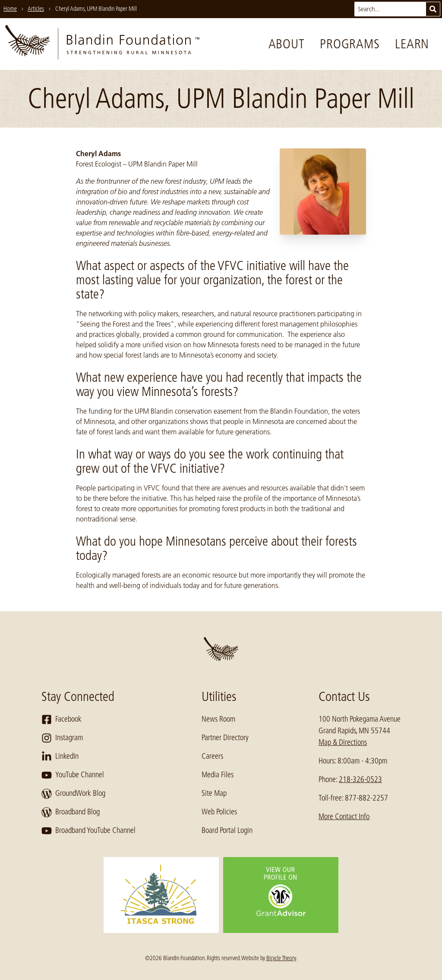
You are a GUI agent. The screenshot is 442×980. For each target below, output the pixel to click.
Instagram (62, 738)
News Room (218, 719)
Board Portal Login (227, 830)
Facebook (62, 719)
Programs (350, 44)
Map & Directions (343, 742)
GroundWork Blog (73, 794)
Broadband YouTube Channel (88, 831)
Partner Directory (225, 738)
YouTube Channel (73, 775)
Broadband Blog (71, 812)
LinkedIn (60, 757)
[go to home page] (102, 44)
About (287, 44)
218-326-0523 (360, 779)
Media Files (218, 775)
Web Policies (219, 812)
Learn (412, 44)
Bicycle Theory (281, 958)
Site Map (214, 793)
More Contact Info (344, 817)
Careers (212, 756)
